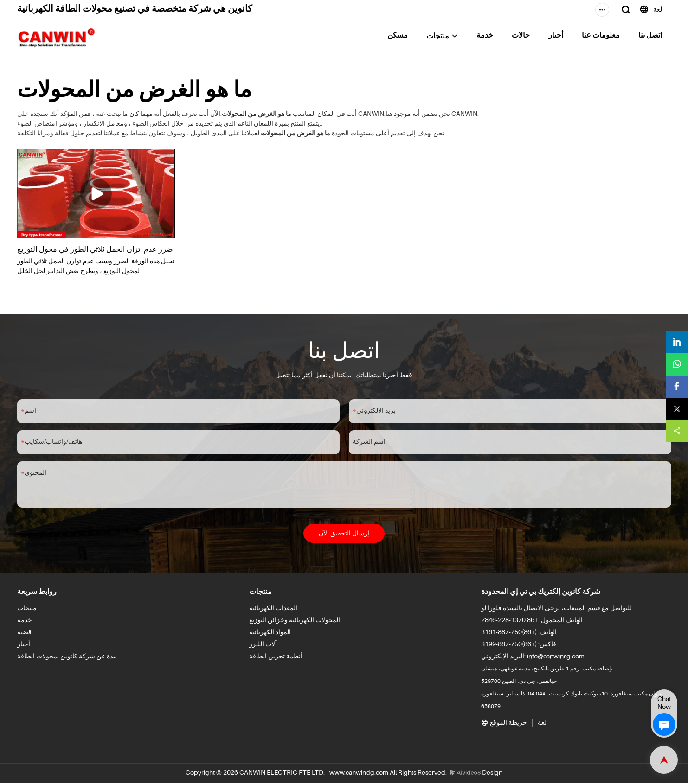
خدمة (485, 36)
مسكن (398, 36)
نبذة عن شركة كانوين (89, 658)
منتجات (438, 37)
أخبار (556, 36)
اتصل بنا (650, 36)
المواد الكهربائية (270, 634)
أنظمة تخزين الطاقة (276, 658)
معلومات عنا (601, 36)
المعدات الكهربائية (273, 610)
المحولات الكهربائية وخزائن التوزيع (295, 622)
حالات (521, 36)
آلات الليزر (263, 646)
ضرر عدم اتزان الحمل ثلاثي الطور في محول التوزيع (95, 249)
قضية (24, 634)
